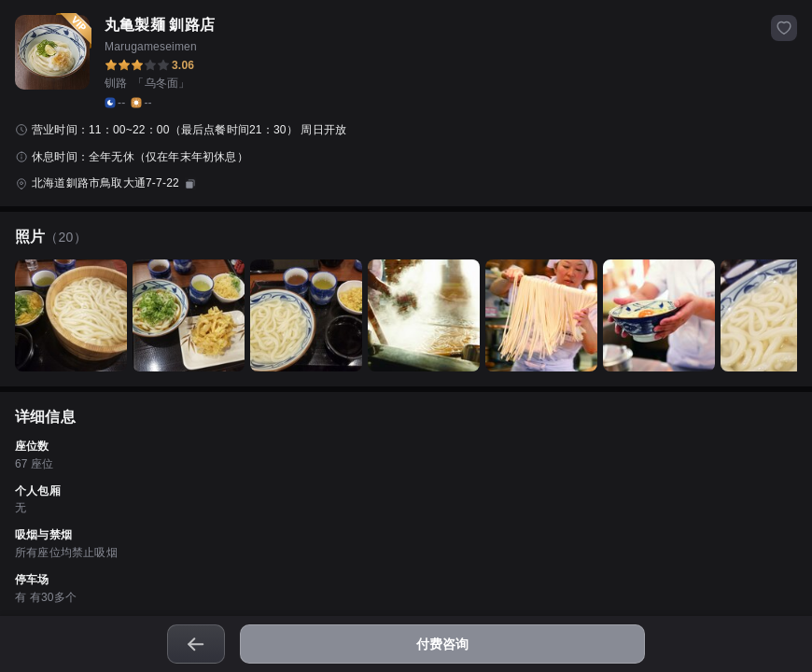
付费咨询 (443, 644)
